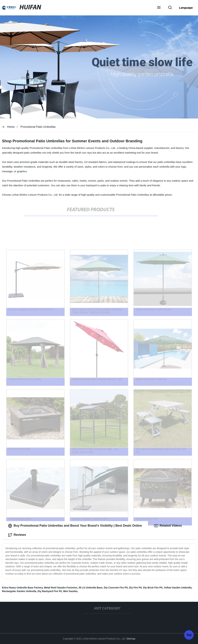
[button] (159, 8)
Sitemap (131, 639)
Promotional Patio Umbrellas (38, 127)
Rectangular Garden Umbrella (19, 591)
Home (11, 127)
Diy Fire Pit (135, 588)
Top (189, 635)
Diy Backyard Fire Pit (50, 591)
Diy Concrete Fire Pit (116, 588)
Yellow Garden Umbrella (178, 588)
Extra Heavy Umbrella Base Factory (22, 588)
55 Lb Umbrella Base (91, 588)
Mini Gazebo (70, 591)
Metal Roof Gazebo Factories (61, 588)
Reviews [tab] (17, 535)
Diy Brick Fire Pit (153, 588)
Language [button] (186, 8)
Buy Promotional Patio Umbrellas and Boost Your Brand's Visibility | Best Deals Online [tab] (75, 526)
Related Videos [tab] (168, 526)
